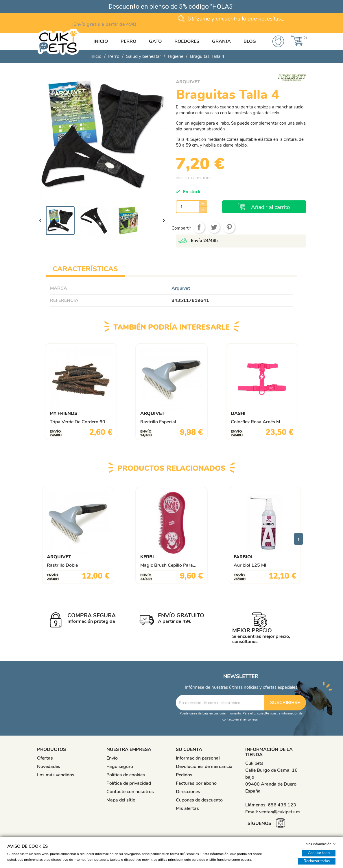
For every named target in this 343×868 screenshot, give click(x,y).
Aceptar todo (319, 853)
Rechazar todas (317, 861)
